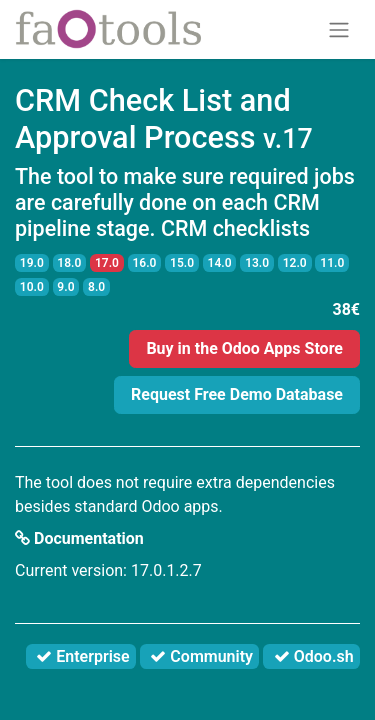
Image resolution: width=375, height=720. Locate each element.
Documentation (79, 538)
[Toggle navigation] (339, 29)
